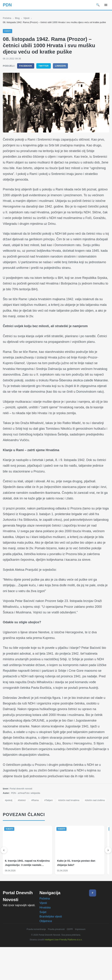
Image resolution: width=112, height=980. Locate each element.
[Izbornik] (106, 5)
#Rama (37, 827)
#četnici (23, 827)
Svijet (43, 945)
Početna (7, 18)
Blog (18, 18)
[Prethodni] (4, 883)
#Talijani (51, 827)
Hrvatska (46, 940)
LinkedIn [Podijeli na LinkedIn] (60, 70)
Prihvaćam (47, 974)
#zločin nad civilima (16, 833)
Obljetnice (46, 954)
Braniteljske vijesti (51, 949)
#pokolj (9, 827)
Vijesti (28, 18)
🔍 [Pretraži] (98, 5)
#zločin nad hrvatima (72, 827)
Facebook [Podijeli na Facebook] (26, 70)
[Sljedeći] (108, 883)
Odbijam (66, 974)
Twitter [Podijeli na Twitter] (44, 70)
